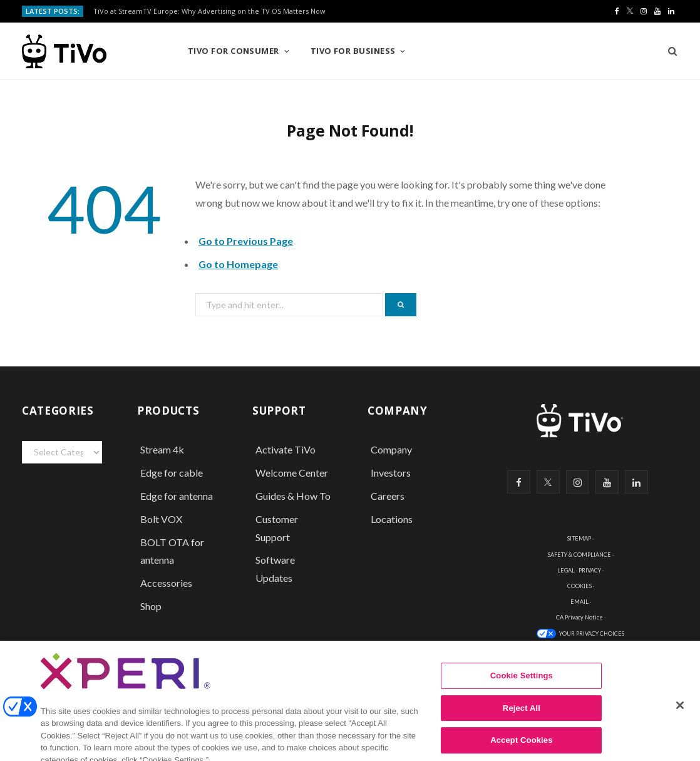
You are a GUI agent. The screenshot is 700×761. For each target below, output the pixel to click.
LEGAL (566, 570)
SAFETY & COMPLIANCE (579, 555)
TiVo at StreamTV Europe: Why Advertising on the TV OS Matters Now (209, 11)
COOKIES (579, 586)
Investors (391, 473)
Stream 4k (162, 449)
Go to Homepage (238, 264)
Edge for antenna (177, 496)
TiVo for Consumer (234, 51)
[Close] (680, 717)
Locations (392, 519)
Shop (151, 606)
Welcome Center (292, 473)
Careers (388, 496)
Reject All (522, 719)
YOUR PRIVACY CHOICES (592, 634)
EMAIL (579, 602)
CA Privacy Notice (579, 617)
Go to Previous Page (246, 241)
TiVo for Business (353, 51)
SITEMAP (579, 538)
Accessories (167, 583)
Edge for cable (172, 473)
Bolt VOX (161, 519)
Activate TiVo (286, 449)
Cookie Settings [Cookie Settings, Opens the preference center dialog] (522, 687)
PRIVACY (590, 570)
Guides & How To (293, 496)
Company (391, 449)
